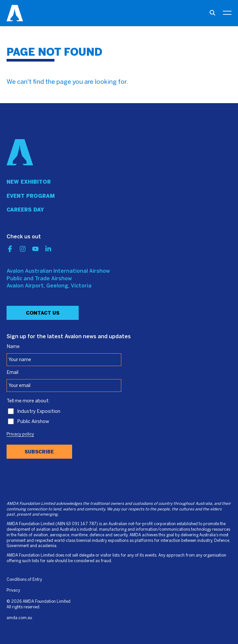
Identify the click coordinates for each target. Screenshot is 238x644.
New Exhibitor (29, 182)
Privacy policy (20, 434)
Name (13, 347)
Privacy (13, 590)
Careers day (25, 210)
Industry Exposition (39, 412)
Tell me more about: (28, 401)
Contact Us (43, 313)
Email (12, 373)
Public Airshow (33, 422)
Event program (31, 196)
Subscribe (39, 452)
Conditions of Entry (24, 580)
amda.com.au (19, 618)
